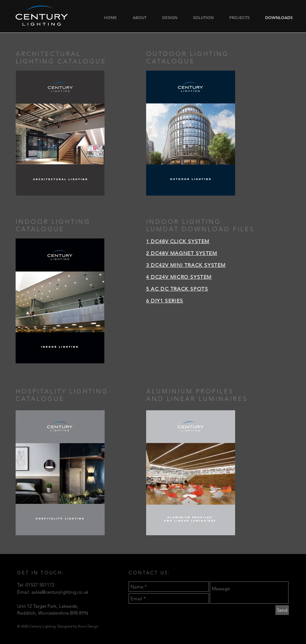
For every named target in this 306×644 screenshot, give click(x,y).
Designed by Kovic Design (78, 626)
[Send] (282, 610)
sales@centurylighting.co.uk (60, 592)
